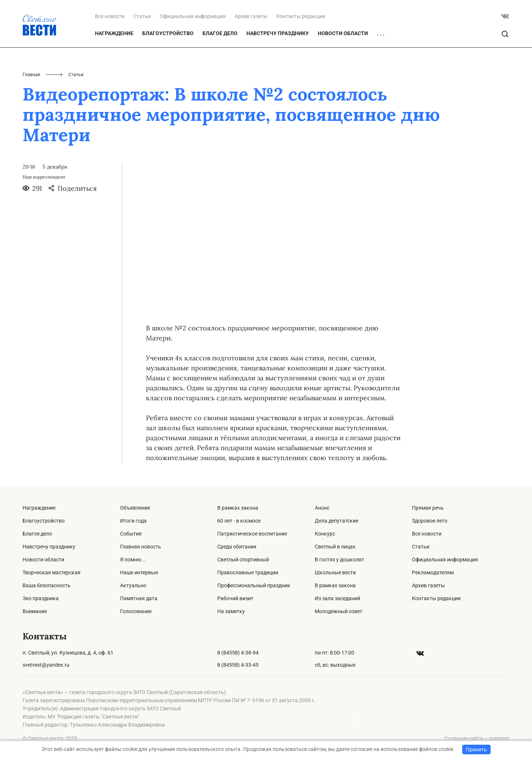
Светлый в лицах (335, 547)
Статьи (421, 547)
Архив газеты (251, 16)
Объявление (135, 508)
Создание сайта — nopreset (477, 738)
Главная (31, 75)
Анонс (322, 508)
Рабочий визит (235, 598)
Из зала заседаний (337, 598)
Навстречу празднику (278, 33)
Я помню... (133, 560)
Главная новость (141, 547)
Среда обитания (237, 547)
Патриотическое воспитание (252, 534)
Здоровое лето (430, 521)
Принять (476, 749)
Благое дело (220, 33)
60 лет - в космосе (239, 521)
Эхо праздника (41, 598)
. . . (381, 34)
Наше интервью (139, 572)
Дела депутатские (337, 521)
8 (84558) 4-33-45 (238, 665)
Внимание (35, 611)
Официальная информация (193, 16)
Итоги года (133, 521)
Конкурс (325, 534)
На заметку (231, 611)
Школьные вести (335, 572)
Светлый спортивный (243, 560)
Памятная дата (139, 598)
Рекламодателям (433, 572)
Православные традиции (248, 572)
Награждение (114, 33)
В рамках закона (238, 508)
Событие (131, 534)
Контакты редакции (301, 16)
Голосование (136, 611)
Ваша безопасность (47, 585)
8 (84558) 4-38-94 (238, 653)
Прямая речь (428, 508)
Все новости (110, 16)
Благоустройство (168, 33)
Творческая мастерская (52, 572)
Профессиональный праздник (254, 585)
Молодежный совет (339, 611)
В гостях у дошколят (340, 560)
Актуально (133, 585)
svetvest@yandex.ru (46, 665)
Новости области (343, 33)
